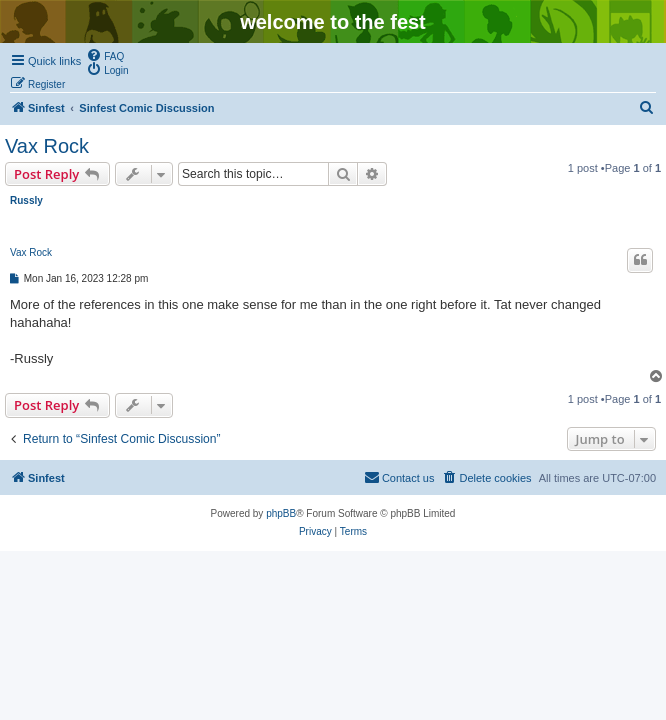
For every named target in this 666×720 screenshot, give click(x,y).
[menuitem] (105, 55)
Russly (26, 200)
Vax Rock (47, 146)
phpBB (281, 513)
